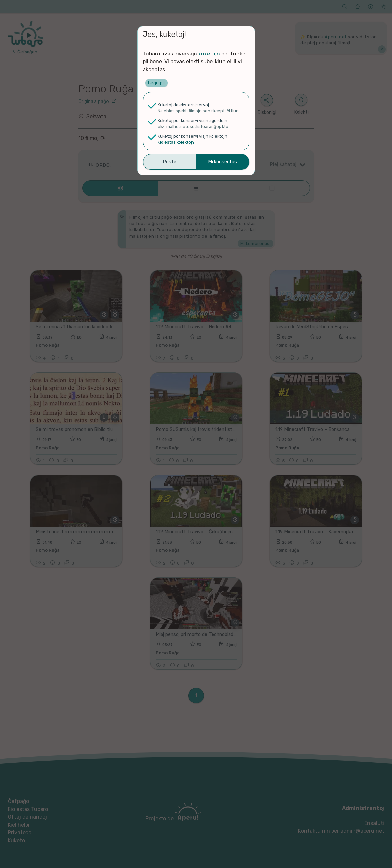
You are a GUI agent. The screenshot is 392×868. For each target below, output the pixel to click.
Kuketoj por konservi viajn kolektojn (192, 136)
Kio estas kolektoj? (176, 142)
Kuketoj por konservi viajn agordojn (192, 121)
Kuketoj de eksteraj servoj (183, 105)
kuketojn (209, 54)
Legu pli (157, 83)
